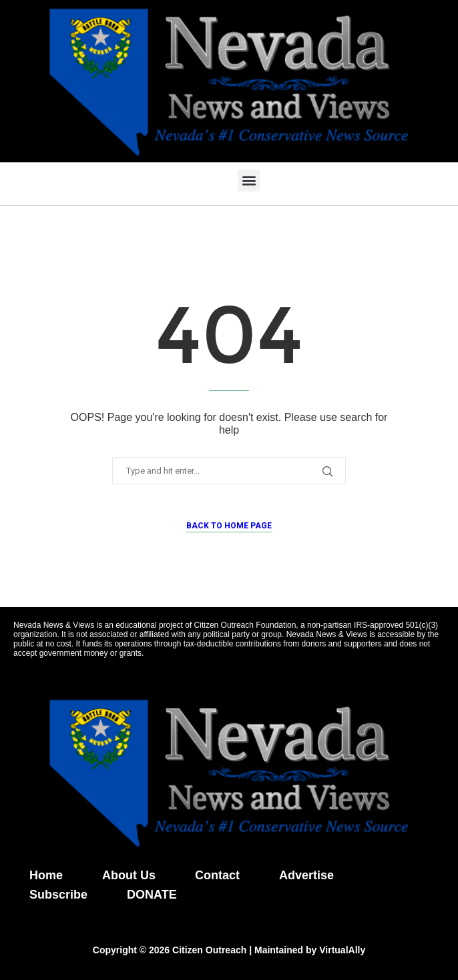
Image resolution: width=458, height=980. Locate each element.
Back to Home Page (229, 526)
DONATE (152, 895)
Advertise (306, 875)
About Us (129, 875)
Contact (217, 875)
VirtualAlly (342, 950)
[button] (249, 180)
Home (46, 875)
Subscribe (58, 895)
